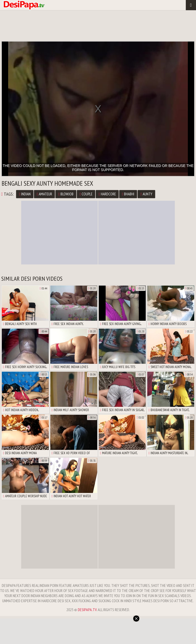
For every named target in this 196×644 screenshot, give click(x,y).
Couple (86, 194)
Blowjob (66, 194)
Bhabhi (128, 194)
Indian (25, 194)
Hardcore (107, 194)
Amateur (44, 194)
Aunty (146, 194)
